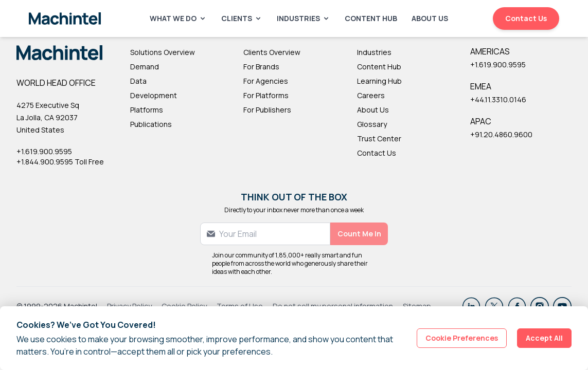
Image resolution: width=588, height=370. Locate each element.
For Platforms (266, 95)
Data (138, 81)
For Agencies (266, 81)
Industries (304, 18)
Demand (145, 67)
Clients (242, 18)
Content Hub (371, 18)
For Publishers (267, 110)
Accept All (544, 338)
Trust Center (379, 138)
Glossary (372, 124)
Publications (151, 124)
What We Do (178, 18)
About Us (430, 18)
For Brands (261, 67)
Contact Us (526, 18)
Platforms (147, 110)
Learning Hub (379, 81)
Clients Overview (272, 52)
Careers (371, 95)
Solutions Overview (163, 52)
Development (154, 95)
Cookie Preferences (462, 338)
